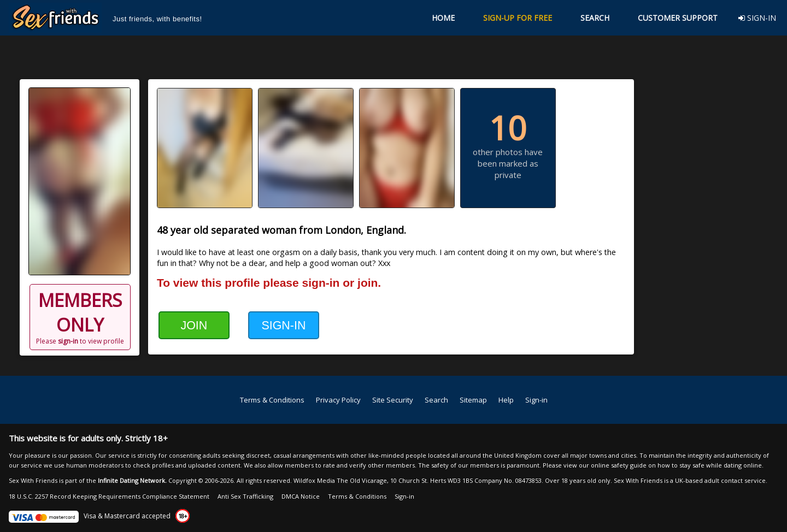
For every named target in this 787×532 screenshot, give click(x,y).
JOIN (194, 326)
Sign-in (536, 400)
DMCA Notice (301, 496)
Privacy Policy (338, 400)
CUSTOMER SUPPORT (678, 18)
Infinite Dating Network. (132, 480)
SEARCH (595, 18)
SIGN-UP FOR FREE (518, 18)
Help (506, 400)
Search (436, 400)
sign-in (68, 341)
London (343, 230)
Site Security (393, 400)
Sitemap (473, 400)
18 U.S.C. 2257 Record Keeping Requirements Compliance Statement (109, 496)
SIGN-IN (757, 18)
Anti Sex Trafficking (245, 496)
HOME (443, 18)
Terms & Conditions (272, 400)
